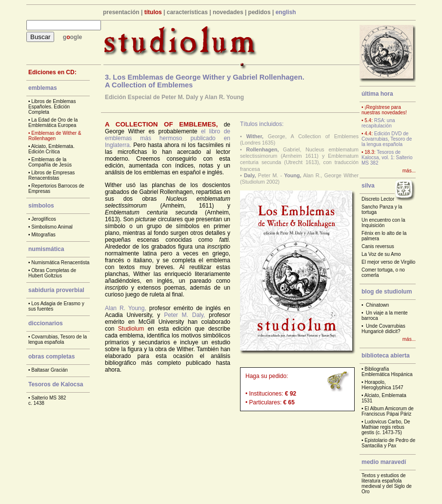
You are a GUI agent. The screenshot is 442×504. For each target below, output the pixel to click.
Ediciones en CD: (52, 72)
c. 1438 (36, 403)
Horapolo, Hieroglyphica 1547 (382, 385)
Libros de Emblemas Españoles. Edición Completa (52, 107)
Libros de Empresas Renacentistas (51, 175)
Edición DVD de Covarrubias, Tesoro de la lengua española (387, 139)
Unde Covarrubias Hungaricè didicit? (383, 329)
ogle (76, 37)
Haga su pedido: (267, 376)
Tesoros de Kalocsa (56, 384)
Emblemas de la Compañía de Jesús (50, 162)
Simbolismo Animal (52, 227)
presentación (121, 12)
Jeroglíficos (44, 219)
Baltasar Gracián (49, 370)
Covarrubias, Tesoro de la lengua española (58, 339)
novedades (228, 12)
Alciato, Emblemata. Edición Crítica (51, 149)
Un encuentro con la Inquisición (383, 223)
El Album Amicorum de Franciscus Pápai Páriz (388, 411)
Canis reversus (378, 246)
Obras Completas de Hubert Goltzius (52, 273)
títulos (153, 12)
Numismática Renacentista (60, 262)
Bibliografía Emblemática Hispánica (387, 372)
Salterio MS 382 (49, 398)
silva (368, 186)
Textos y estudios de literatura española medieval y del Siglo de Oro (387, 483)
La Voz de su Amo (381, 254)
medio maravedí (384, 462)
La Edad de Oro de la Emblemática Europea (53, 123)
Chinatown (377, 305)
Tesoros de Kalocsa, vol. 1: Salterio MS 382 (387, 157)
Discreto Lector (378, 199)
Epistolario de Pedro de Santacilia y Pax (388, 443)
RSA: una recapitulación (378, 123)
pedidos (260, 12)
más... (409, 171)
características (187, 12)
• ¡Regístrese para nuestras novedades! (384, 110)
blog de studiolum (387, 292)
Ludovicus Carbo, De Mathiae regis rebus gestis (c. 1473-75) (386, 427)
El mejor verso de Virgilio (388, 262)
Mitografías (43, 235)
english (286, 12)
